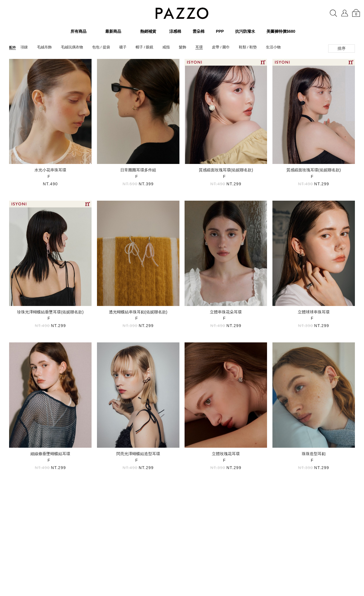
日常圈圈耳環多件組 (138, 170)
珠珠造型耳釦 (314, 454)
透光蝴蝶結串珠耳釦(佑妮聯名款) (138, 312)
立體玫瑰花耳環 (226, 454)
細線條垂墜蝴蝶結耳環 (50, 454)
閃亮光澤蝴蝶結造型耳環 (138, 454)
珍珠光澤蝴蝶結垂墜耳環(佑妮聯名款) (50, 312)
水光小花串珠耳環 (50, 170)
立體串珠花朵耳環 (226, 312)
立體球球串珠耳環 (314, 312)
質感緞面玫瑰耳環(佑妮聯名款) (226, 170)
